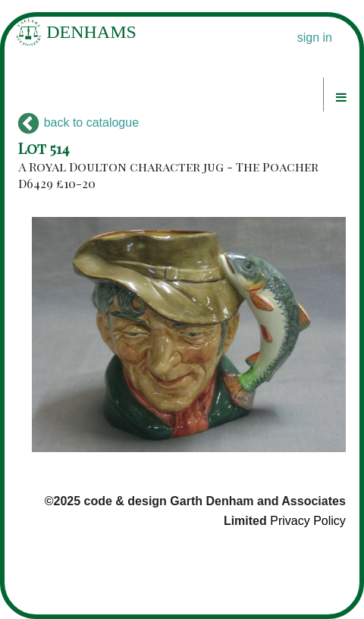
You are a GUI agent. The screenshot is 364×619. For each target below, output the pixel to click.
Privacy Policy (308, 521)
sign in (315, 38)
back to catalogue (78, 123)
